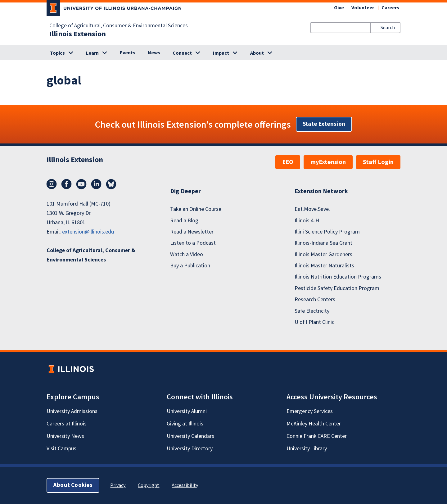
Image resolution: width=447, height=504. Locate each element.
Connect (182, 53)
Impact (221, 53)
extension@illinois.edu (88, 232)
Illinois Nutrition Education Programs (338, 277)
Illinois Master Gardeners (323, 254)
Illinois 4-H (307, 221)
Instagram (52, 184)
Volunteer (363, 8)
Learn (92, 53)
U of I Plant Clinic (314, 322)
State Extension (324, 124)
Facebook (66, 184)
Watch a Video (187, 254)
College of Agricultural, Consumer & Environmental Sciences (119, 26)
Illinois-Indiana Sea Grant (323, 243)
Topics (57, 53)
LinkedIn (96, 184)
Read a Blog (184, 221)
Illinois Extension (78, 34)
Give (339, 8)
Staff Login (378, 162)
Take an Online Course (196, 209)
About (257, 53)
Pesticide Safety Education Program (337, 288)
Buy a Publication (190, 266)
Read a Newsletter (192, 232)
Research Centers (315, 300)
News (154, 53)
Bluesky (111, 184)
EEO (288, 162)
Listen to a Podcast (193, 243)
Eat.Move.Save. (312, 209)
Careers (390, 8)
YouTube (81, 184)
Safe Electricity (312, 311)
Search (388, 28)
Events (128, 53)
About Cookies (73, 485)
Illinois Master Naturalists (324, 266)
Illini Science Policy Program (327, 232)
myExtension (328, 162)
